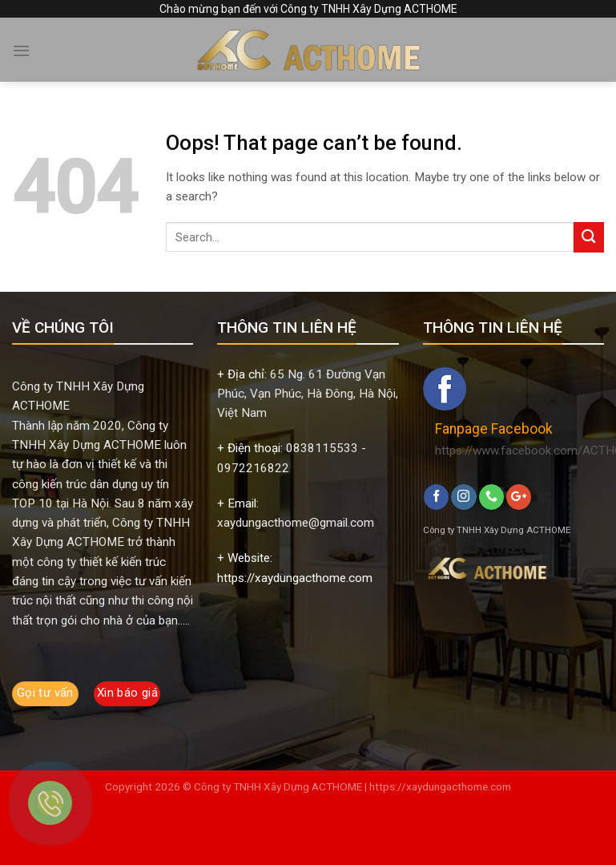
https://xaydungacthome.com (440, 786)
